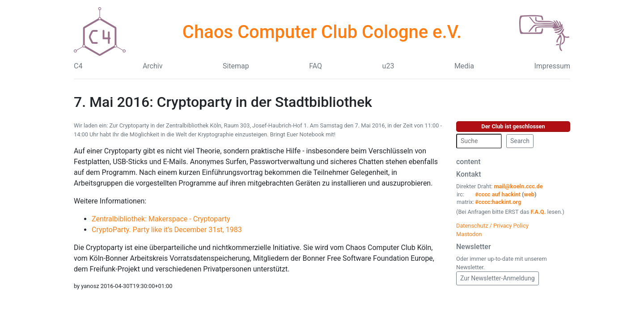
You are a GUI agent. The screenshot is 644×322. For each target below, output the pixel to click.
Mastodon (469, 234)
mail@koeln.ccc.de (518, 186)
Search (520, 141)
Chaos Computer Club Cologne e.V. (322, 32)
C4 (78, 66)
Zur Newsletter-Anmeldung (498, 278)
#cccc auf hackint (498, 194)
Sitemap (236, 66)
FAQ (316, 66)
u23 (388, 66)
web (530, 194)
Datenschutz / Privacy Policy (492, 226)
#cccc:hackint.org (498, 202)
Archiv (153, 66)
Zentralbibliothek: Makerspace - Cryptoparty (161, 219)
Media (464, 66)
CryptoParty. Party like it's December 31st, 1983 (167, 230)
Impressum (552, 66)
